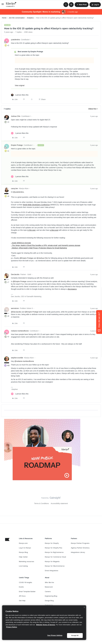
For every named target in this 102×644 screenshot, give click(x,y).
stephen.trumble (17, 358)
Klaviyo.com (23, 543)
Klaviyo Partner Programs (80, 543)
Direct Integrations (52, 571)
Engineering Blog (51, 596)
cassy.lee (14, 188)
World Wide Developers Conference (36, 205)
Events (21, 587)
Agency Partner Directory (80, 548)
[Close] (84, 607)
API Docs (22, 596)
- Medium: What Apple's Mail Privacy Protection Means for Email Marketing (39, 248)
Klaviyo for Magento (52, 562)
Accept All (75, 636)
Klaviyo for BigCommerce (54, 552)
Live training (23, 566)
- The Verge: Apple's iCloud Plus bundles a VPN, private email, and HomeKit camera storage (46, 245)
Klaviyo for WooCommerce (55, 566)
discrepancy (72, 289)
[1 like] (20, 95)
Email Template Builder (27, 592)
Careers (48, 592)
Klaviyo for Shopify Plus (54, 548)
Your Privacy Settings (55, 635)
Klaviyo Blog (23, 552)
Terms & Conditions (42, 503)
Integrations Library (78, 552)
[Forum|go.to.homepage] (11, 5)
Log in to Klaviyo (25, 548)
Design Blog (49, 601)
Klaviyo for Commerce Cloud (55, 557)
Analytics (30, 18)
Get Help (22, 601)
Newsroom (49, 587)
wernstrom (15, 308)
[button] (3, 5)
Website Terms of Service (46, 625)
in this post (31, 230)
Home (4, 18)
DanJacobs (15, 274)
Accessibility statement (59, 503)
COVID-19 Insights (25, 582)
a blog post (54, 230)
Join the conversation (17, 18)
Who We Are (49, 582)
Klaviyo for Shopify (52, 543)
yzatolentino (15, 40)
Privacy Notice (12, 627)
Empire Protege (17, 145)
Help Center (23, 557)
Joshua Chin (16, 116)
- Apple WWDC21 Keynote (21, 243)
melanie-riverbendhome (20, 331)
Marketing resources (27, 562)
